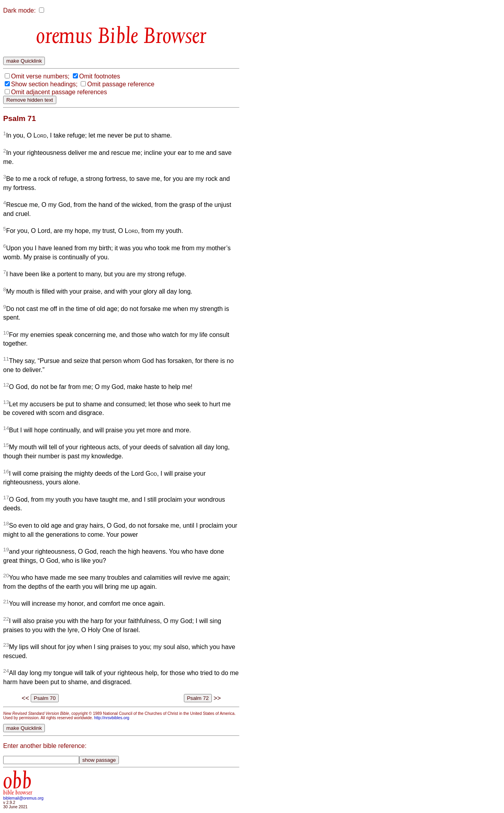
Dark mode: (19, 10)
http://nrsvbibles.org (112, 718)
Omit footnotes (100, 76)
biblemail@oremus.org (23, 798)
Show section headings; (44, 84)
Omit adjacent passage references (59, 92)
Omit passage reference (121, 84)
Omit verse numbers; (40, 76)
